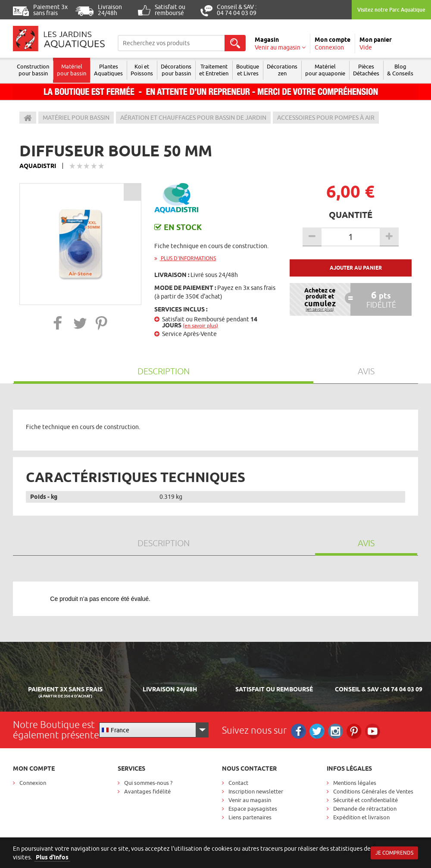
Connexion (33, 783)
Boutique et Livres (248, 70)
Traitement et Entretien (214, 70)
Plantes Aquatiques (108, 70)
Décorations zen (282, 70)
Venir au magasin (250, 800)
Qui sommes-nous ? (148, 783)
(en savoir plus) (200, 325)
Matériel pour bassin (72, 70)
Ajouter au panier (356, 268)
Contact (238, 783)
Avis (366, 371)
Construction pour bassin (33, 70)
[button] (58, 323)
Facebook (298, 731)
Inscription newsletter (256, 791)
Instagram (336, 731)
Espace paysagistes (253, 809)
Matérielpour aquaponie (325, 70)
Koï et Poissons (142, 70)
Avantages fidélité (147, 791)
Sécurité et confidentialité (365, 800)
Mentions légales (355, 783)
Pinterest (354, 731)
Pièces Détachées (366, 70)
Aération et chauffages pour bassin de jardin (193, 118)
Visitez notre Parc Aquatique (391, 10)
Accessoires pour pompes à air (326, 118)
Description (164, 371)
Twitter (317, 731)
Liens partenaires (250, 817)
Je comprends (394, 853)
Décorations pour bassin (176, 70)
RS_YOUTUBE (373, 731)
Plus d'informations (185, 258)
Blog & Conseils (400, 70)
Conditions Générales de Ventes (373, 791)
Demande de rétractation (365, 809)
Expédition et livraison (361, 817)
